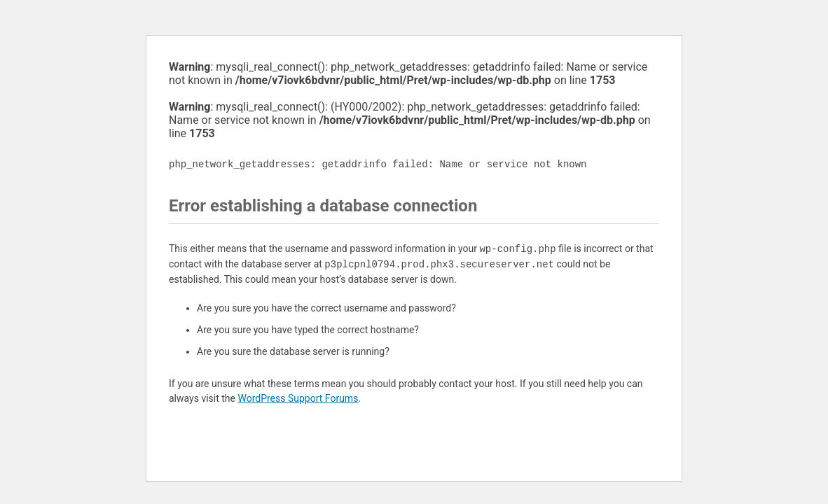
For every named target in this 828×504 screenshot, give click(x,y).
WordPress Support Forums (298, 398)
